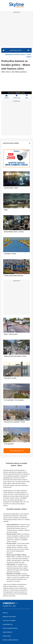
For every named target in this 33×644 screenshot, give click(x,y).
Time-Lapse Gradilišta (9, 620)
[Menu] (28, 50)
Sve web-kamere (17, 451)
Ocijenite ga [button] (17, 96)
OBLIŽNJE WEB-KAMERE (16, 143)
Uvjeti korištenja (7, 632)
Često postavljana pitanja (10, 628)
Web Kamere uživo (16, 50)
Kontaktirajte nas (8, 624)
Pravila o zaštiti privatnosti (10, 640)
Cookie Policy (7, 636)
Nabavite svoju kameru (9, 617)
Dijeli (27, 96)
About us (5, 613)
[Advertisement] (16, 30)
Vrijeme (7, 96)
